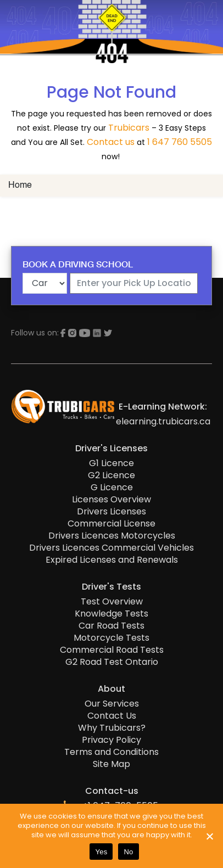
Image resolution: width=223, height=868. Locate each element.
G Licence (112, 488)
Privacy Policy (112, 740)
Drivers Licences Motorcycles (112, 536)
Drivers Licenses (112, 512)
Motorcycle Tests (112, 638)
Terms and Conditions (112, 752)
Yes (101, 852)
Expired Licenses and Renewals (112, 560)
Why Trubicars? (112, 728)
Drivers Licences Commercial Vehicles (112, 548)
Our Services (112, 704)
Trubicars (129, 128)
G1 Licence (112, 463)
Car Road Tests (112, 626)
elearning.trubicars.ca (163, 422)
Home (20, 186)
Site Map (112, 764)
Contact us (111, 142)
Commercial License (112, 524)
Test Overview (112, 602)
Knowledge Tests (112, 614)
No (128, 852)
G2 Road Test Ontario (112, 662)
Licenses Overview (112, 500)
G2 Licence (112, 475)
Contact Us (112, 716)
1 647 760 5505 (180, 142)
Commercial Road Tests (112, 650)
